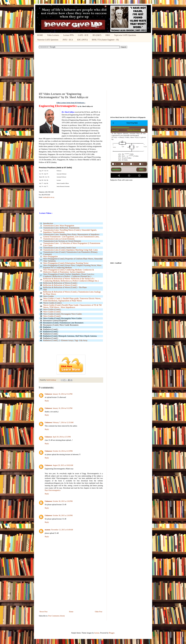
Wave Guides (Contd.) (52, 312)
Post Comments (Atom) (57, 616)
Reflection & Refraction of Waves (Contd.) (60, 285)
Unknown (48, 394)
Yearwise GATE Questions (48, 40)
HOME (40, 35)
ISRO (108, 35)
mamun (48, 530)
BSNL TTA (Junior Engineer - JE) (105, 40)
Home (71, 612)
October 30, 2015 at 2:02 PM (63, 501)
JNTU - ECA (68, 40)
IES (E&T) (97, 35)
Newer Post (44, 612)
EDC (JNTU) (82, 40)
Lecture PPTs (69, 35)
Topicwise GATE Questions (125, 35)
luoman (97, 633)
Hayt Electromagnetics (53, 490)
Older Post (99, 612)
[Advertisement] (93, 69)
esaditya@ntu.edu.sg (48, 197)
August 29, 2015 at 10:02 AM (63, 465)
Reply (47, 401)
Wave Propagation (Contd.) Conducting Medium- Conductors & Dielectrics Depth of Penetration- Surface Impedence (69, 271)
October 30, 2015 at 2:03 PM (63, 515)
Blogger (112, 633)
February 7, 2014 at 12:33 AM (63, 422)
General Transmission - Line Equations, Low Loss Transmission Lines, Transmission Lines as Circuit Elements (71, 238)
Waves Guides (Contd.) (52, 303)
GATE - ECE (83, 35)
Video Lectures (53, 35)
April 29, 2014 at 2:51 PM (62, 437)
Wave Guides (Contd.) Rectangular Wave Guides (62, 314)
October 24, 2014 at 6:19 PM (63, 451)
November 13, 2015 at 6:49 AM (62, 530)
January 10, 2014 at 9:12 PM (63, 394)
